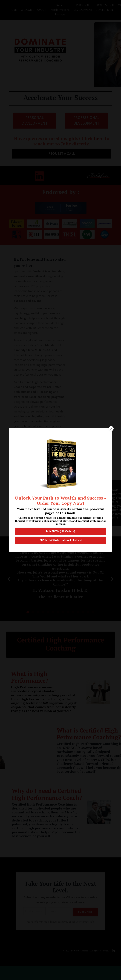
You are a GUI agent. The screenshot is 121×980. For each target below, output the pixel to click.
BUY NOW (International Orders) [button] (61, 540)
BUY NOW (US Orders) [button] (61, 532)
